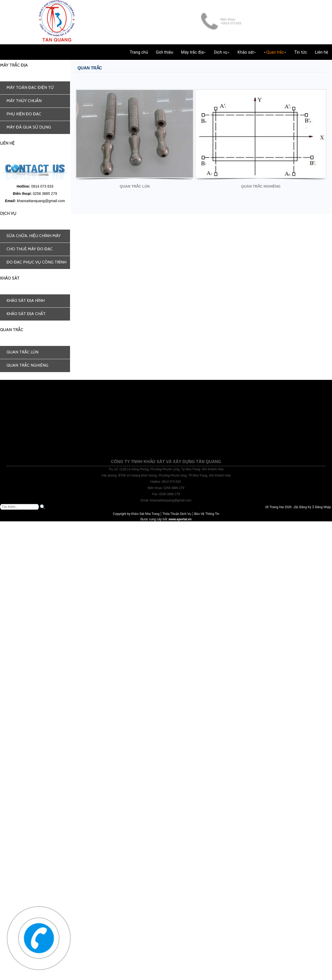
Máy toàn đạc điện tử (30, 87)
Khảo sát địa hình (26, 300)
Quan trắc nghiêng (27, 365)
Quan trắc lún (22, 352)
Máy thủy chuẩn (24, 101)
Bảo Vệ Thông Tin (207, 514)
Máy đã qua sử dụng (29, 127)
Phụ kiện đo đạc (24, 114)
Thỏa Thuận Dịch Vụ (177, 514)
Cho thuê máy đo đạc (30, 249)
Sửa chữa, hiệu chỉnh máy (34, 236)
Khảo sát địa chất (26, 314)
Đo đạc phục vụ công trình (36, 262)
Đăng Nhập (323, 507)
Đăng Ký (305, 507)
